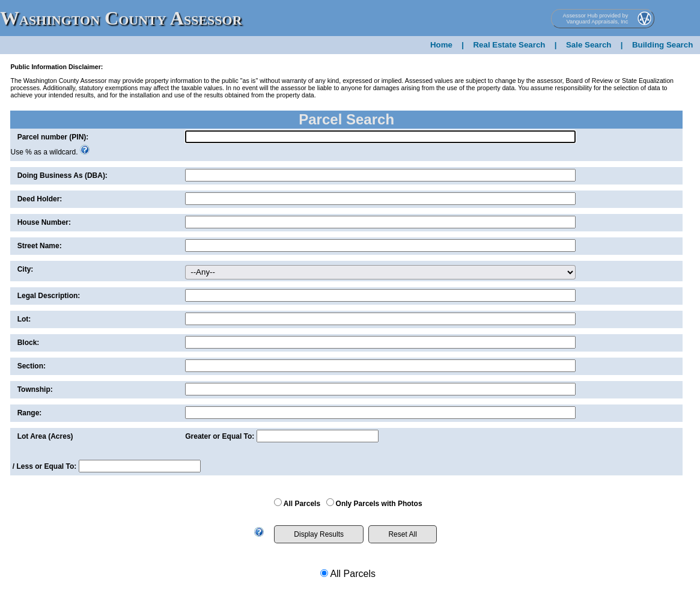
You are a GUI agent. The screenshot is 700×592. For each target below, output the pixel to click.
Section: (32, 366)
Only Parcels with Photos (379, 504)
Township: (35, 389)
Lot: (24, 319)
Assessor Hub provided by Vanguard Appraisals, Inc (596, 19)
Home (441, 45)
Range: (30, 413)
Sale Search (589, 45)
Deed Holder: (40, 199)
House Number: (44, 222)
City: (26, 269)
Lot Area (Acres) (45, 436)
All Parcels (302, 504)
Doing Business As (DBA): (62, 175)
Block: (29, 343)
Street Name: (40, 246)
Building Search (662, 45)
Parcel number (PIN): (53, 137)
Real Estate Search (509, 45)
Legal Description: (49, 296)
